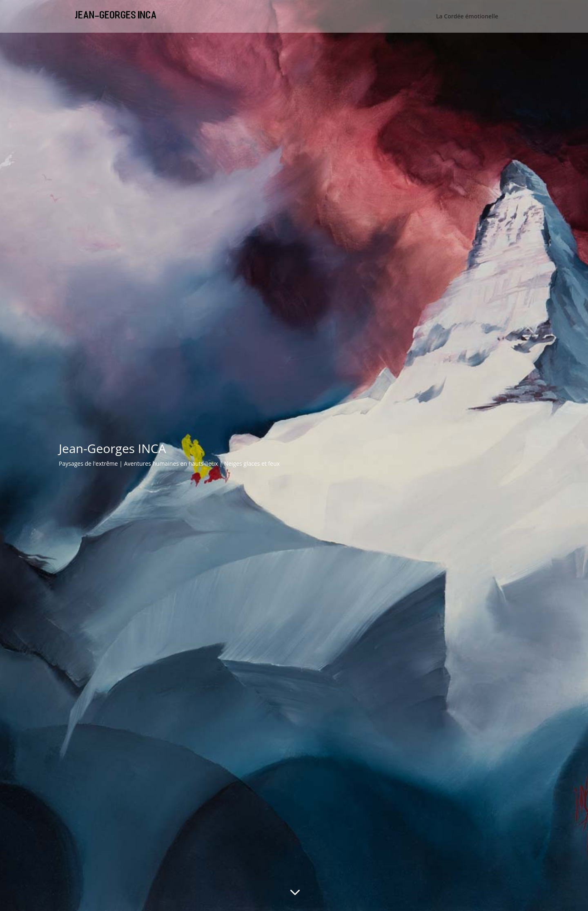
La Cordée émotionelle (467, 17)
